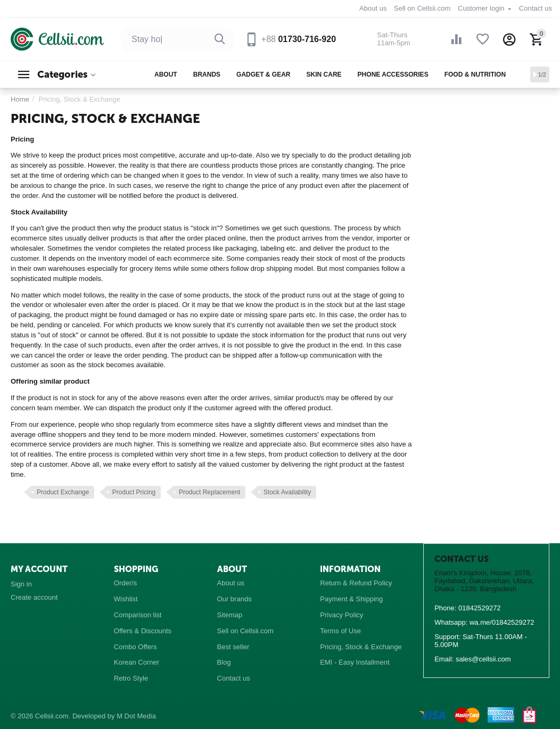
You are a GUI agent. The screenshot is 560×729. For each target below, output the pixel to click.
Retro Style (131, 678)
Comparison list (138, 615)
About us (373, 8)
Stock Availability (287, 492)
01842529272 (480, 608)
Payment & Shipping (351, 599)
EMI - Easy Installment (355, 662)
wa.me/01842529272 (502, 622)
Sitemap (230, 615)
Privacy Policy (341, 615)
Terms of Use (340, 631)
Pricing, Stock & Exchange (361, 647)
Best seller (233, 647)
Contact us (536, 8)
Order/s (125, 583)
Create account (34, 597)
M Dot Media (136, 716)
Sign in (21, 584)
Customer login (482, 8)
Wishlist (126, 599)
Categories (62, 74)
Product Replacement (210, 492)
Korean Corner (137, 662)
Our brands (234, 599)
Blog (224, 662)
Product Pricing (134, 492)
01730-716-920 (299, 39)
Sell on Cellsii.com (422, 8)
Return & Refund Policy (356, 583)
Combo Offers (135, 647)
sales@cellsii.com (483, 659)
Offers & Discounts (143, 631)
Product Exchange (63, 492)
